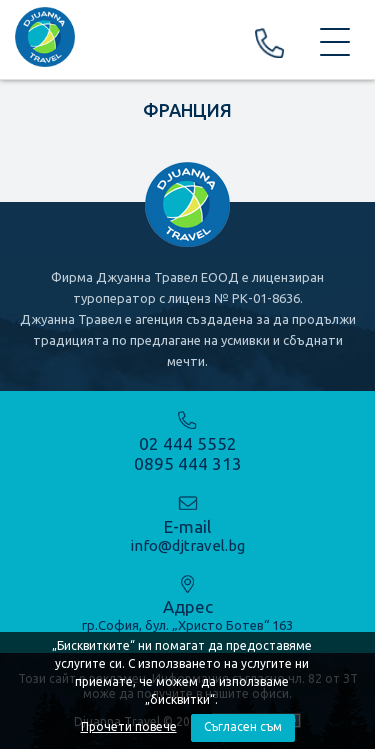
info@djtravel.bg (187, 545)
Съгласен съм (243, 726)
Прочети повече (129, 726)
